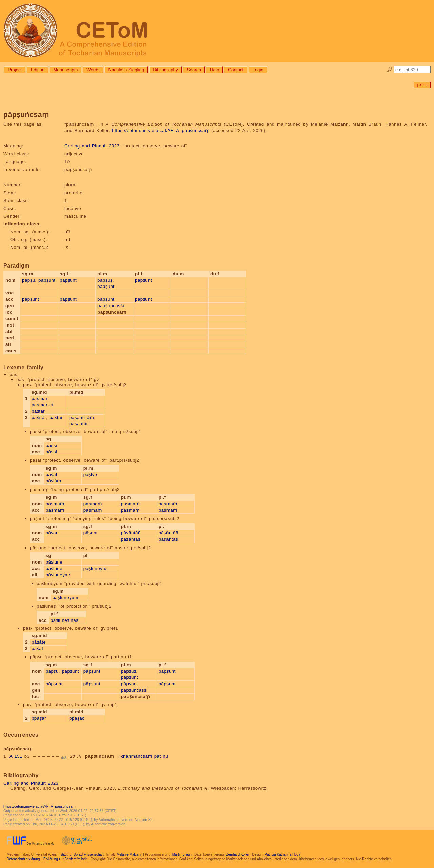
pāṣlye (90, 475)
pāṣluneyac (58, 575)
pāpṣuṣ (105, 280)
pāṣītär (39, 418)
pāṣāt (37, 648)
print (422, 85)
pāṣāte (39, 642)
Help (214, 70)
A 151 (16, 756)
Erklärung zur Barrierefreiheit (65, 859)
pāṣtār (38, 411)
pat (158, 756)
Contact (236, 70)
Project (15, 70)
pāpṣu (28, 280)
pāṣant (53, 533)
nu (165, 756)
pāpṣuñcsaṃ (100, 756)
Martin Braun (182, 855)
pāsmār (40, 399)
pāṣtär (56, 418)
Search (194, 70)
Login (258, 70)
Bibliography (165, 70)
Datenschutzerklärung (23, 859)
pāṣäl (52, 475)
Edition (37, 70)
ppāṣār (39, 718)
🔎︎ (390, 70)
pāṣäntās (131, 539)
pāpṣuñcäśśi (111, 306)
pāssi (52, 445)
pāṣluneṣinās (64, 620)
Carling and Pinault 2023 (92, 146)
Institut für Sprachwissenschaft (81, 855)
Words (93, 70)
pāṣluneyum (65, 598)
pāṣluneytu (95, 568)
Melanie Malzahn (130, 855)
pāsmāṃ (55, 504)
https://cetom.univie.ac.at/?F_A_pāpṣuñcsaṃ (161, 130)
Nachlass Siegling (126, 70)
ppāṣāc (77, 718)
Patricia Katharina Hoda (282, 855)
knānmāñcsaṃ (136, 756)
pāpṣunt (47, 280)
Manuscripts (65, 70)
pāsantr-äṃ (82, 418)
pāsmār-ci (42, 405)
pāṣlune (54, 562)
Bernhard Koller (238, 855)
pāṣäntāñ (131, 533)
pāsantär (79, 424)
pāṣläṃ (54, 481)
